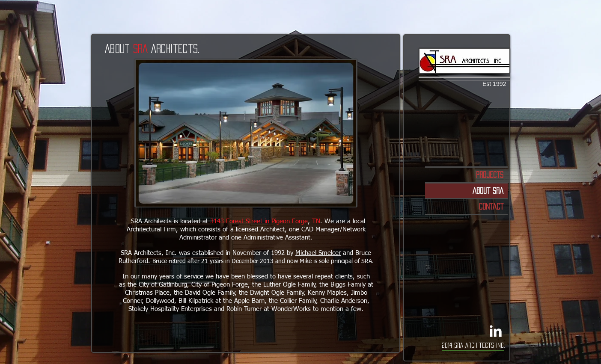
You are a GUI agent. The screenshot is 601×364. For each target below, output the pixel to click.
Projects (490, 175)
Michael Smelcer (318, 253)
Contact (491, 206)
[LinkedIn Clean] (496, 331)
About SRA (488, 191)
